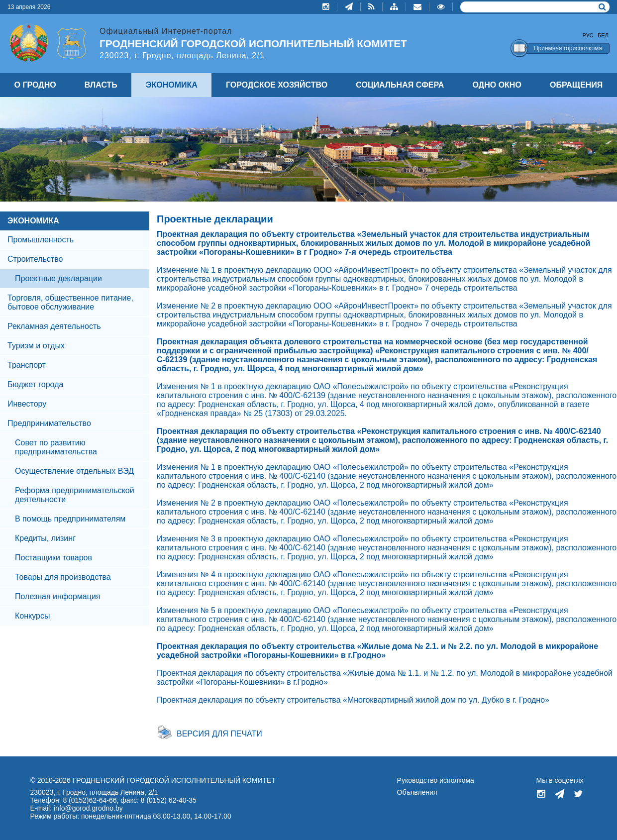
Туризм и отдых (36, 346)
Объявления (417, 792)
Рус (588, 35)
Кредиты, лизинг (45, 538)
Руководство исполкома (436, 780)
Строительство (35, 259)
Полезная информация (58, 596)
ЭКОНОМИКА (33, 221)
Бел (603, 35)
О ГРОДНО (35, 85)
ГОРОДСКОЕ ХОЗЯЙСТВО (277, 85)
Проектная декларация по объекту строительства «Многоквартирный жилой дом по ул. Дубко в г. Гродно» (353, 700)
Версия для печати (219, 734)
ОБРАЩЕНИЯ (576, 85)
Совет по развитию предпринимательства (56, 447)
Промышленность (41, 240)
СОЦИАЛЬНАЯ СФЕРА (400, 85)
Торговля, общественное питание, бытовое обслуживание (70, 302)
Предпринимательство (49, 423)
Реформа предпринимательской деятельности (75, 495)
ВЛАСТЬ (101, 85)
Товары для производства (63, 577)
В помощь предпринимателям (70, 519)
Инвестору (27, 404)
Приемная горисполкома (568, 48)
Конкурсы (32, 616)
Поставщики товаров (53, 558)
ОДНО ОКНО (497, 85)
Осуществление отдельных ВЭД (74, 471)
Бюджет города (35, 384)
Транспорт (27, 365)
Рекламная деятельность (54, 326)
